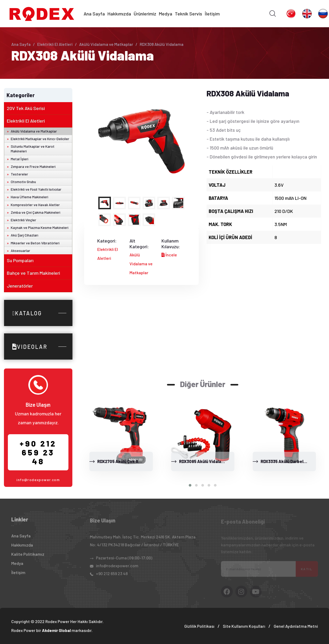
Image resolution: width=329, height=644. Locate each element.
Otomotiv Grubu (23, 182)
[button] (190, 485)
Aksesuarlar (20, 251)
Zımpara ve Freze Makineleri (33, 166)
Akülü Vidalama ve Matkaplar (106, 44)
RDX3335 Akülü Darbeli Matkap (290, 461)
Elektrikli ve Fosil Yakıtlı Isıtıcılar (36, 189)
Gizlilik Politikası (199, 626)
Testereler (19, 174)
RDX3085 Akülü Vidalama (203, 461)
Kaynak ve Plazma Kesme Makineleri (40, 227)
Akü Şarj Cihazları (25, 235)
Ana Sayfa (94, 14)
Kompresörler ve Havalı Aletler (35, 205)
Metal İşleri (20, 159)
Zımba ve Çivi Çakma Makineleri (36, 212)
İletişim (212, 14)
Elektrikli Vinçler (23, 220)
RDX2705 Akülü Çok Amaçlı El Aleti (130, 461)
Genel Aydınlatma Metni (296, 626)
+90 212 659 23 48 (38, 452)
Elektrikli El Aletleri (55, 44)
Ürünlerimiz (145, 14)
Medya (166, 14)
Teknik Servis (188, 14)
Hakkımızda (119, 14)
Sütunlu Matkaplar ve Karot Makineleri (33, 149)
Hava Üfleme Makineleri (29, 197)
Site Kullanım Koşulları (244, 626)
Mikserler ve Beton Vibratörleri (35, 243)
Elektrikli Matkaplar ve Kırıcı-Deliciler (40, 139)
